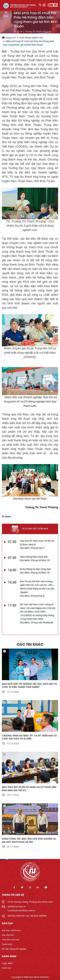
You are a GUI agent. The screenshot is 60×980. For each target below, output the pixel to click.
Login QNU (7, 963)
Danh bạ (6, 968)
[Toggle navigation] (44, 5)
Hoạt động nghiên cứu (31, 38)
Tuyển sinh (7, 944)
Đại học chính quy (11, 930)
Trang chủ (9, 38)
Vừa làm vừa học (11, 940)
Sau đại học (8, 935)
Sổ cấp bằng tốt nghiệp (14, 949)
